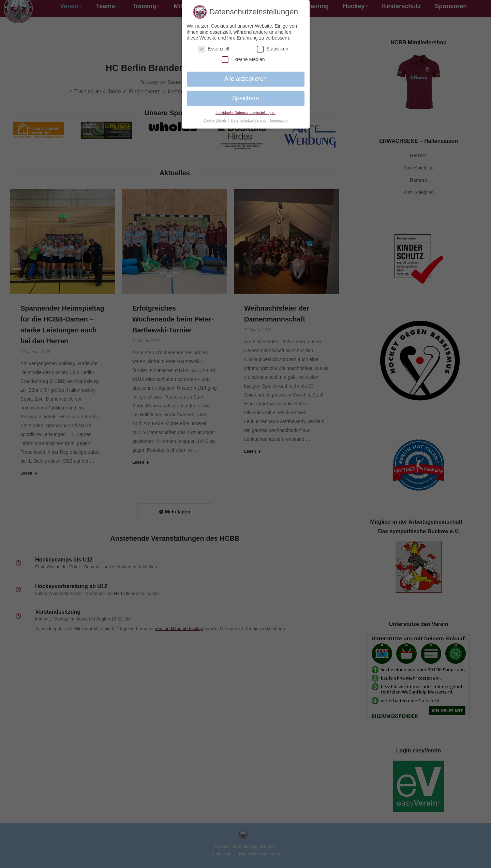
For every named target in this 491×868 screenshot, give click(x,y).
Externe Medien (243, 59)
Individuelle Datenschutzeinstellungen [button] (245, 113)
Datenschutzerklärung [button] (249, 120)
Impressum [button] (279, 120)
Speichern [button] (246, 98)
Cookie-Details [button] (215, 120)
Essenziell (214, 49)
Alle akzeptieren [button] (246, 79)
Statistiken (273, 49)
